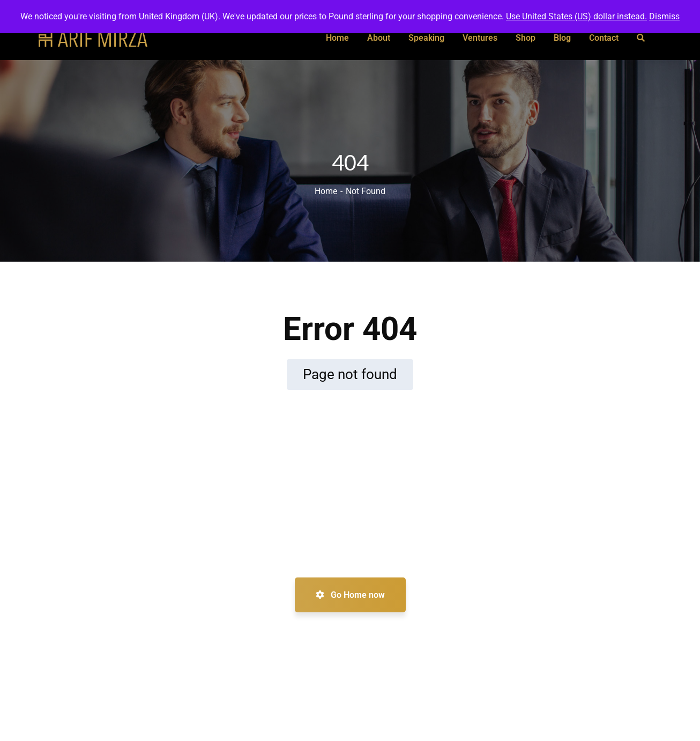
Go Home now (350, 595)
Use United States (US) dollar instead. (576, 16)
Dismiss (664, 16)
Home (326, 191)
